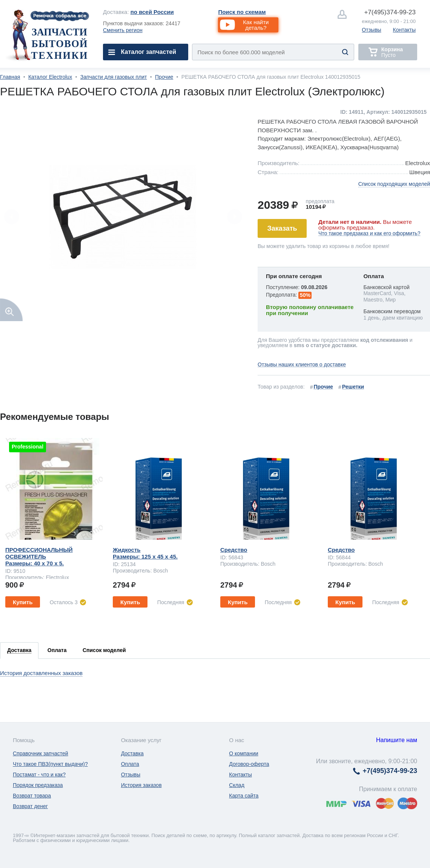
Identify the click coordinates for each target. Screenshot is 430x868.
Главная (10, 77)
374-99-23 (390, 12)
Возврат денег (30, 806)
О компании (243, 753)
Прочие (164, 77)
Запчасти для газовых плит (114, 77)
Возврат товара (32, 796)
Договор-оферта (249, 764)
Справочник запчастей (41, 753)
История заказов (141, 785)
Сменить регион (123, 30)
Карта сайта (244, 796)
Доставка (132, 753)
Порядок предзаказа (38, 785)
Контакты (404, 30)
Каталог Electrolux (50, 77)
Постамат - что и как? (39, 775)
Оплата (130, 764)
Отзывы (371, 30)
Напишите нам (397, 740)
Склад (237, 785)
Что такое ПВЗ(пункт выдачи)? (50, 764)
